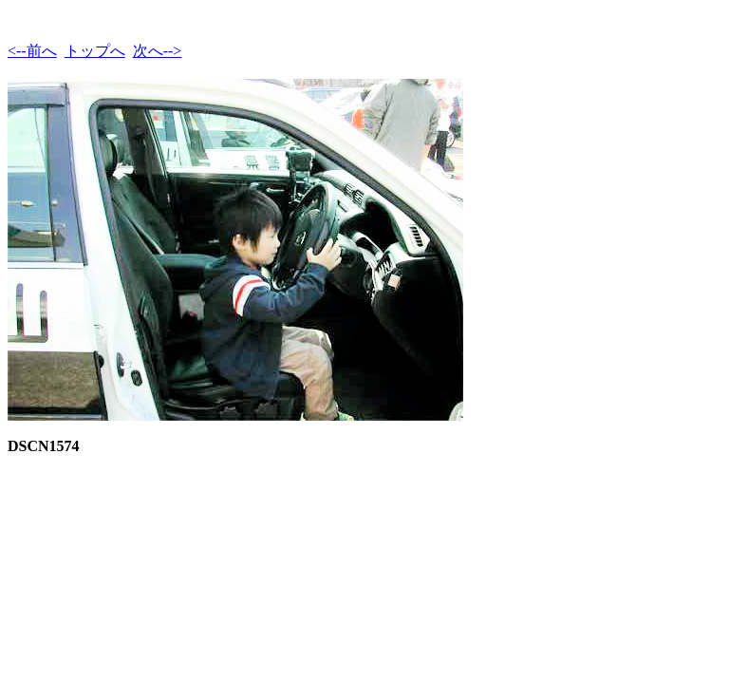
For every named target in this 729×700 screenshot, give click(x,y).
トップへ (95, 51)
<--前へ (32, 51)
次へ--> (158, 51)
